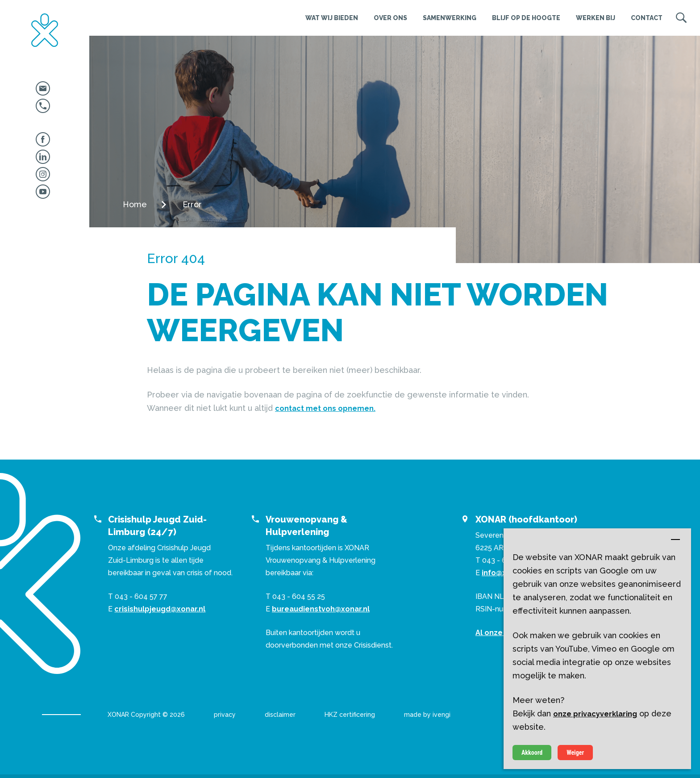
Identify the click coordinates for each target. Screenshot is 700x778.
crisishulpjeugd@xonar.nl (160, 609)
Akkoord (532, 753)
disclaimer (280, 715)
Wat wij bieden (332, 18)
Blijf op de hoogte (526, 18)
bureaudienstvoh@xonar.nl (321, 609)
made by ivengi (427, 715)
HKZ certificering (350, 715)
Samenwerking (450, 18)
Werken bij (596, 18)
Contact (647, 18)
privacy (225, 715)
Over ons (390, 18)
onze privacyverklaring (595, 714)
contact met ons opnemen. (325, 408)
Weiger (575, 753)
